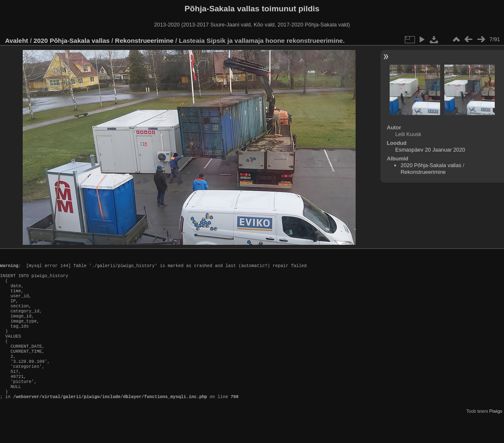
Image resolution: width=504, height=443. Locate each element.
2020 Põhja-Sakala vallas (72, 41)
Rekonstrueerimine (144, 41)
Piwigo (496, 436)
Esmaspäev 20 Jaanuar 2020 (430, 150)
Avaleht (17, 41)
